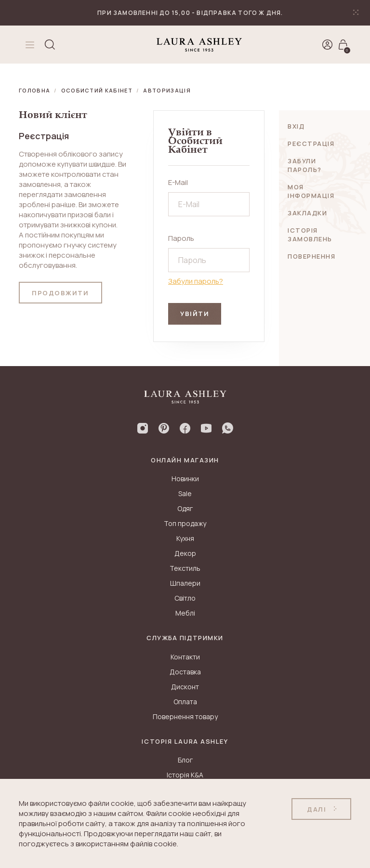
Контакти (185, 657)
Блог (185, 760)
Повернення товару (185, 717)
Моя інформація (311, 191)
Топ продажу (185, 523)
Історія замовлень (310, 235)
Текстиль (185, 568)
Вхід (296, 126)
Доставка (185, 672)
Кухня (185, 538)
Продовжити (60, 293)
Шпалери (185, 583)
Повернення (312, 256)
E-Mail (178, 182)
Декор (185, 553)
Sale (185, 493)
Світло (185, 598)
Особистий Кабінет (97, 90)
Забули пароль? (196, 281)
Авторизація (167, 90)
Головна (34, 90)
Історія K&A (185, 775)
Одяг (185, 508)
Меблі (185, 613)
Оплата (185, 702)
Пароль (181, 238)
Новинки (185, 479)
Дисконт (185, 687)
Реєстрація (311, 144)
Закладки (307, 213)
